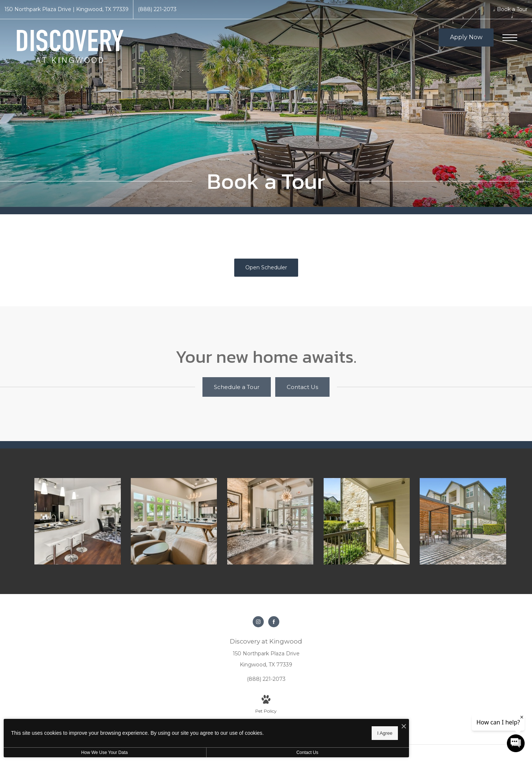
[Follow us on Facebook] (274, 617)
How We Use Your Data (68, 753)
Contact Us (197, 753)
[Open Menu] (510, 38)
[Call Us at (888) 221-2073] (157, 9)
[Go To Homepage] (70, 46)
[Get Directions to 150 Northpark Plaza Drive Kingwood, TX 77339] (66, 9)
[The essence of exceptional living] (369, 519)
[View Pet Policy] (266, 700)
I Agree (238, 732)
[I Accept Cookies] (257, 725)
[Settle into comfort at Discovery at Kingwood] (465, 519)
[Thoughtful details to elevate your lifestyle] (273, 519)
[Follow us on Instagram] (258, 617)
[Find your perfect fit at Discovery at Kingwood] (177, 519)
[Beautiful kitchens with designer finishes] (81, 519)
